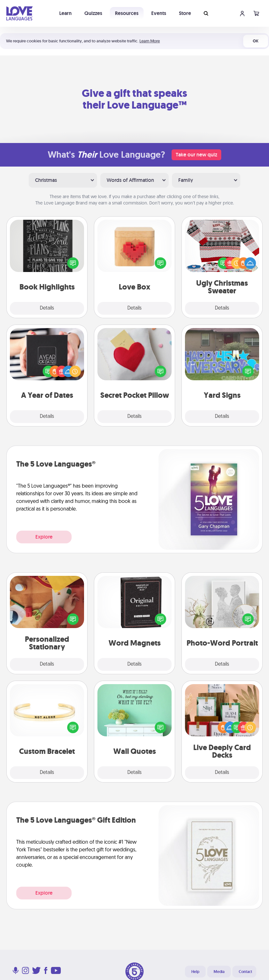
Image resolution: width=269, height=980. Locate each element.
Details (47, 308)
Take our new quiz (196, 155)
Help (195, 972)
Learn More (150, 41)
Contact (245, 972)
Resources (127, 13)
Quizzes (93, 13)
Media (219, 972)
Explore (44, 537)
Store (185, 13)
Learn (65, 13)
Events (159, 13)
